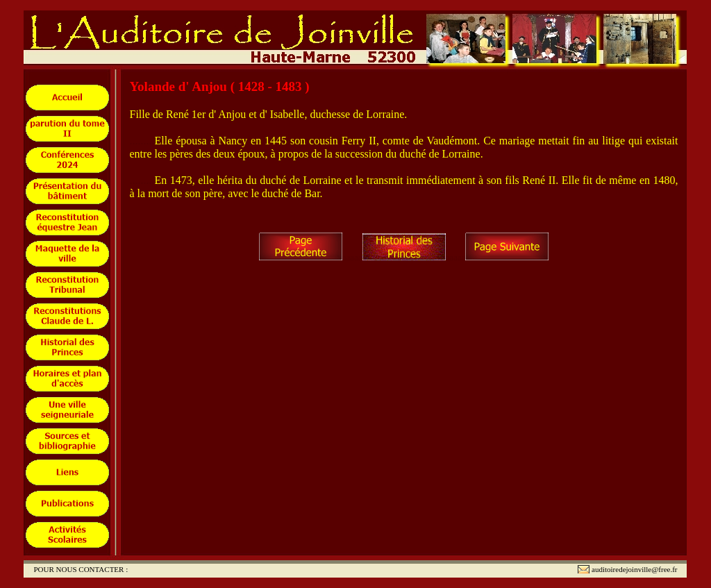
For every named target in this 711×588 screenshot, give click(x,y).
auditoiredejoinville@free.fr (634, 569)
